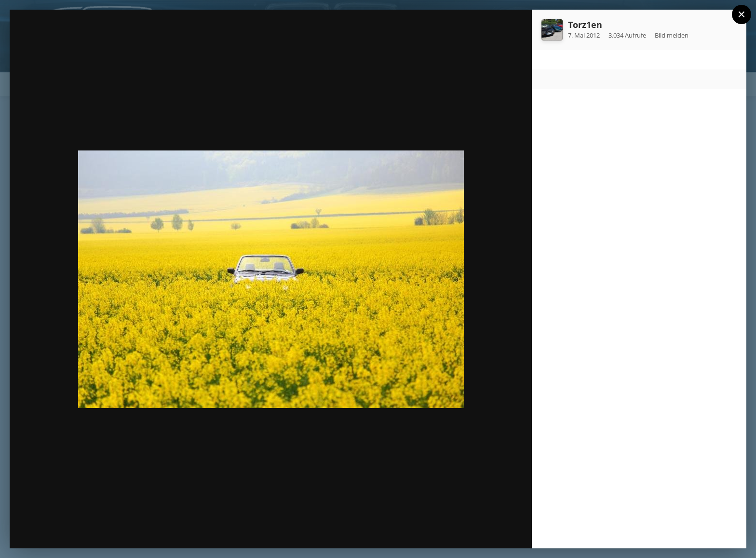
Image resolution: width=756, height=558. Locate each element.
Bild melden (672, 35)
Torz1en (585, 25)
